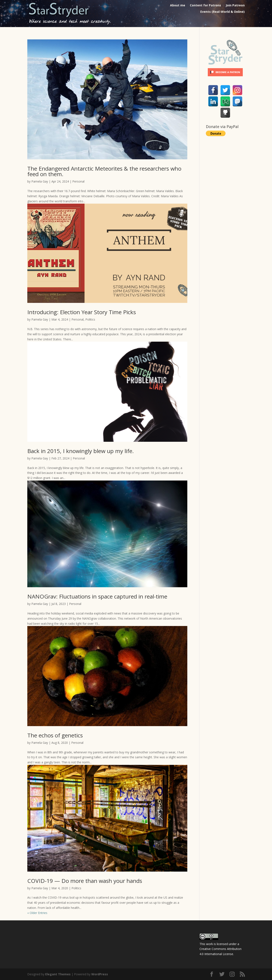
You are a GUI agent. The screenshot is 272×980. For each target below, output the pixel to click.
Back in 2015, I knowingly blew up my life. (81, 451)
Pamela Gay (40, 181)
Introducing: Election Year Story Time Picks (82, 312)
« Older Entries (37, 913)
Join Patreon (235, 6)
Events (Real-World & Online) (223, 12)
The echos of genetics (55, 735)
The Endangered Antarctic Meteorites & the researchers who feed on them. (104, 171)
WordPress (100, 974)
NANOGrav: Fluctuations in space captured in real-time (97, 596)
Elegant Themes (58, 974)
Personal (78, 181)
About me (178, 6)
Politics (90, 319)
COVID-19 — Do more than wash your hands (85, 881)
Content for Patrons (205, 6)
